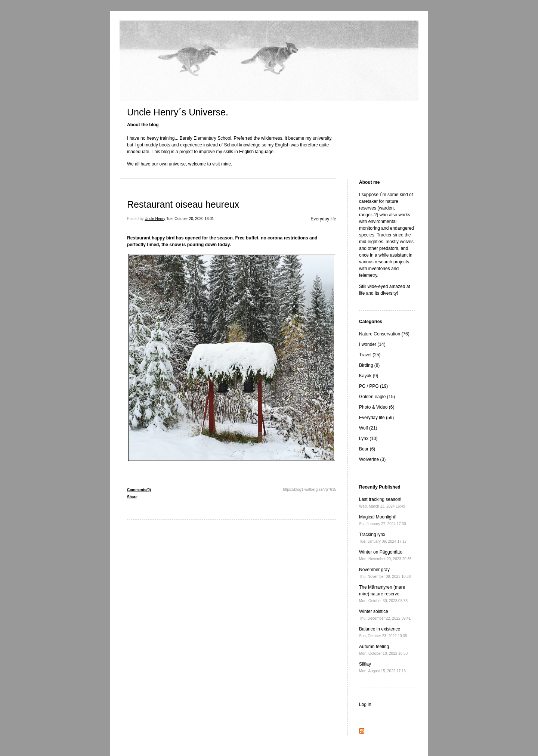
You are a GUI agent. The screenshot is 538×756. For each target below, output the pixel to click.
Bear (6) (367, 449)
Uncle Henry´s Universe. (178, 112)
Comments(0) (139, 490)
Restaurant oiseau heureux (183, 204)
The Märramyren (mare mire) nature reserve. (383, 594)
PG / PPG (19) (373, 386)
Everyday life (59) (376, 418)
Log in (365, 704)
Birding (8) (369, 365)
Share (132, 497)
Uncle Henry (155, 219)
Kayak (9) (369, 376)
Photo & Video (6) (377, 407)
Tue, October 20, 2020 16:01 (190, 219)
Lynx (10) (368, 439)
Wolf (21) (368, 428)
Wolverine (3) (372, 459)
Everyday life (323, 219)
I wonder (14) (372, 344)
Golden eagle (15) (377, 397)
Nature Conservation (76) (384, 334)
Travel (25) (370, 355)
